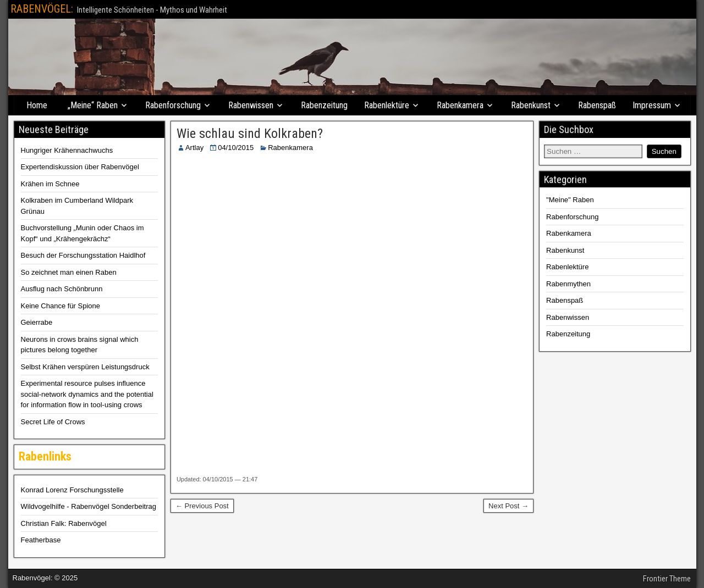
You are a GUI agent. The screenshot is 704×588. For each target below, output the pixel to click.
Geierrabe (37, 322)
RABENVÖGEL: (42, 9)
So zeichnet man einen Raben (69, 272)
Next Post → (508, 506)
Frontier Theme (667, 579)
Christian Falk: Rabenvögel (64, 523)
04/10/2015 (236, 148)
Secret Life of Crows (53, 422)
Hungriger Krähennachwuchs (67, 150)
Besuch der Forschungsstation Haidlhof (83, 255)
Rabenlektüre (387, 105)
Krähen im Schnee (50, 184)
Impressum (652, 105)
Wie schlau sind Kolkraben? (250, 134)
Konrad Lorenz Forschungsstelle (72, 490)
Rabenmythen (568, 284)
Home (37, 105)
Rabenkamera (460, 105)
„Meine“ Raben (93, 105)
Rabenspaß (597, 105)
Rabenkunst (531, 105)
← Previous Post (202, 506)
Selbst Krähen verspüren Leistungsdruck (85, 367)
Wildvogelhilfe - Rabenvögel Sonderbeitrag (89, 506)
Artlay (194, 148)
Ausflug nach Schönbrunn (62, 289)
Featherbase (41, 540)
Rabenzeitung (324, 105)
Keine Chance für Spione (61, 306)
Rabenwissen (251, 105)
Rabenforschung (173, 105)
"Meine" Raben (570, 200)
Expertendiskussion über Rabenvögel (80, 167)
